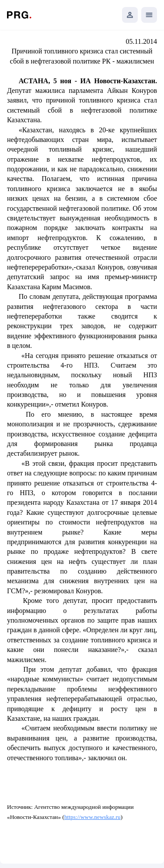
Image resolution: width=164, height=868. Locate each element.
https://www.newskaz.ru (92, 817)
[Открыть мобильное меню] (149, 15)
